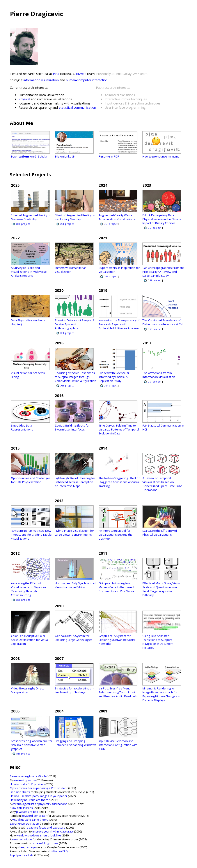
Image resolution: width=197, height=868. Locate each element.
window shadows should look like (39, 835)
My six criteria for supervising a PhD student (39, 788)
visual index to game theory (30, 820)
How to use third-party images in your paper (39, 796)
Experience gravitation (24, 824)
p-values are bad (27, 812)
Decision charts (20, 792)
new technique (22, 839)
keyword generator (34, 816)
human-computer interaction (87, 80)
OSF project (21, 224)
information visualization (41, 80)
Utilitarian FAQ (59, 851)
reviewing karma (25, 780)
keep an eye (28, 847)
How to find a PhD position (27, 784)
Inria (56, 74)
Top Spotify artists (22, 855)
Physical (24, 99)
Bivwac (81, 74)
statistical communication (77, 107)
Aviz (136, 74)
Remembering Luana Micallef (29, 776)
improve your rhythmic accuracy (53, 831)
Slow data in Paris (21, 808)
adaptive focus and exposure (46, 827)
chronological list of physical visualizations (40, 804)
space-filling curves (46, 843)
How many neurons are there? (30, 800)
